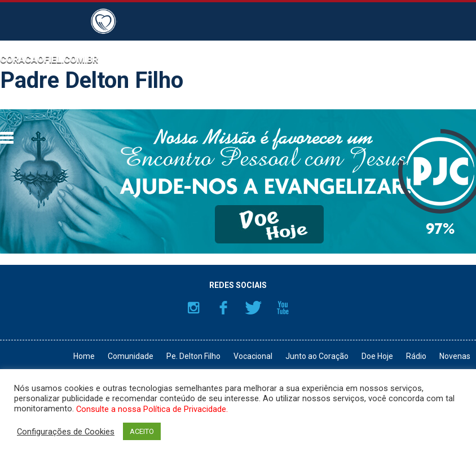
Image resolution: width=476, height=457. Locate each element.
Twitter (253, 308)
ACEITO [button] (142, 431)
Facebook (223, 308)
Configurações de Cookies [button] (66, 432)
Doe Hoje (377, 356)
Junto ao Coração (317, 356)
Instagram (193, 308)
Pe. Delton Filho (193, 356)
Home (84, 356)
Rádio (416, 356)
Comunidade (131, 356)
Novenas (455, 356)
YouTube (283, 308)
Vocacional (253, 356)
